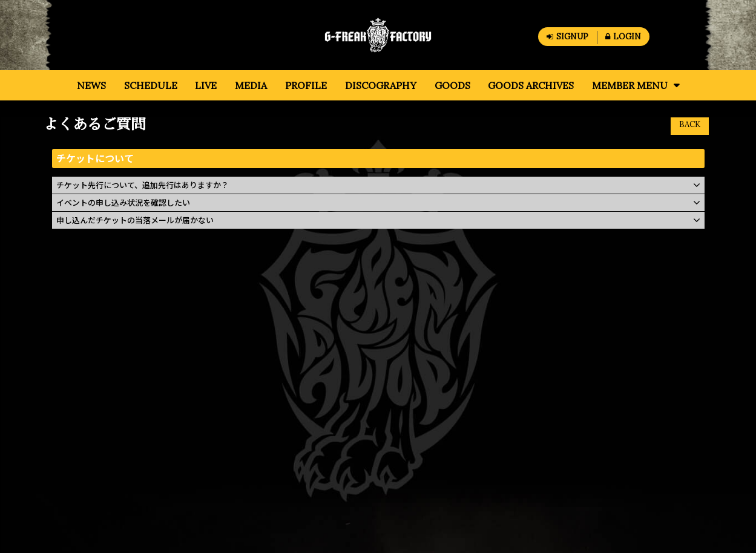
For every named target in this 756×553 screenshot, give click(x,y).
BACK (690, 124)
